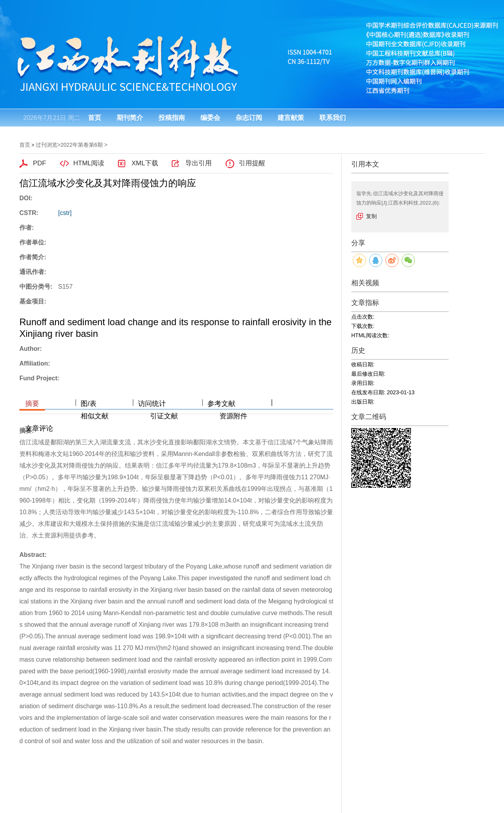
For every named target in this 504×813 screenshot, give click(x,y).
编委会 (210, 118)
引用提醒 (252, 163)
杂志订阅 (249, 118)
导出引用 (198, 163)
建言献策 (291, 118)
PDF (40, 163)
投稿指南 (172, 118)
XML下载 (145, 163)
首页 (95, 118)
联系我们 (333, 118)
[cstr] (65, 213)
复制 (371, 216)
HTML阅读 (89, 163)
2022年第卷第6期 (82, 145)
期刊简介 (130, 118)
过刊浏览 (47, 145)
